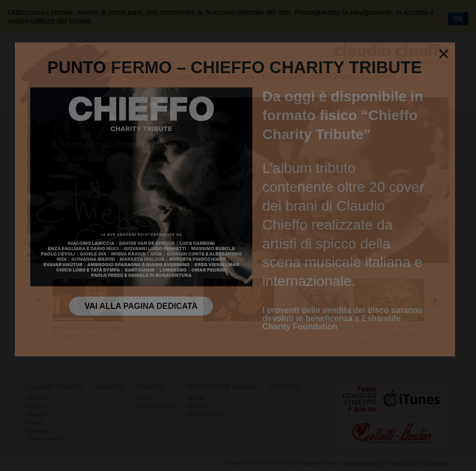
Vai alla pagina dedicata (141, 306)
